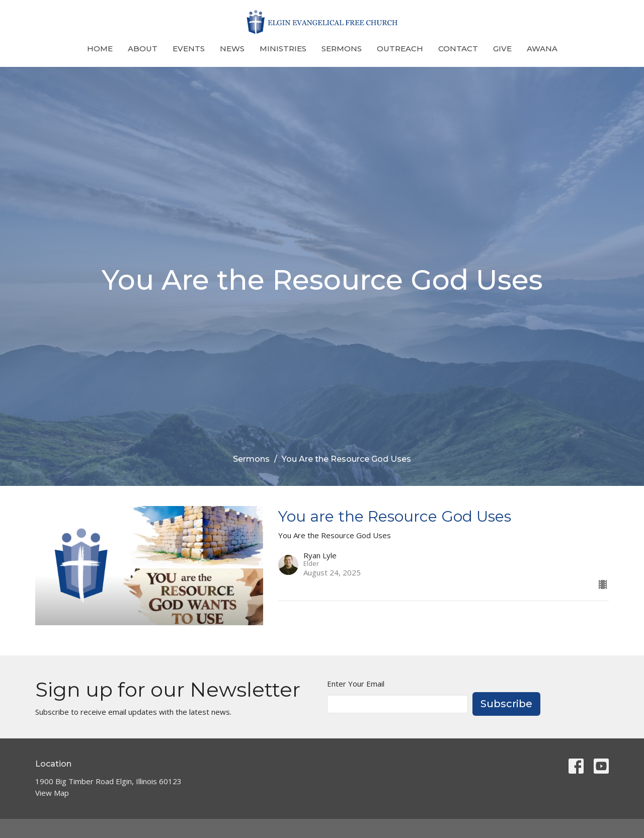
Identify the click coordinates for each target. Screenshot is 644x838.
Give (502, 49)
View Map (52, 793)
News (232, 49)
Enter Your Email (356, 684)
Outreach (400, 49)
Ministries (283, 49)
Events (189, 49)
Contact (458, 49)
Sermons (342, 49)
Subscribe (506, 704)
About (143, 49)
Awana (542, 49)
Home (100, 49)
